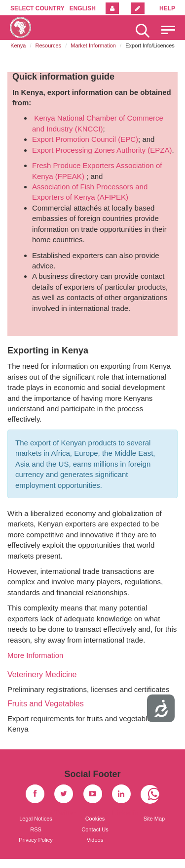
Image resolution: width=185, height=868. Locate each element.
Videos (95, 840)
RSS (36, 829)
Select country (37, 8)
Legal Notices (36, 819)
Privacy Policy (36, 840)
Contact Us (95, 829)
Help (167, 8)
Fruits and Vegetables (46, 704)
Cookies (95, 819)
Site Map (154, 819)
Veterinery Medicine (42, 674)
